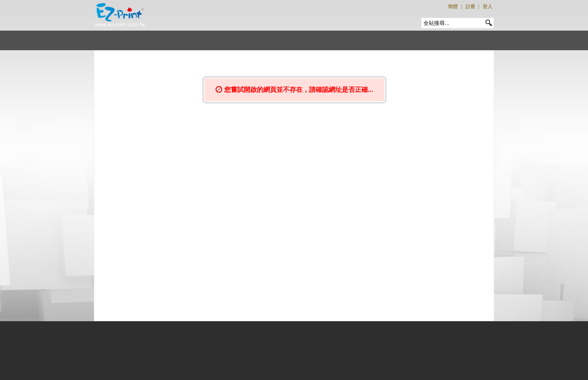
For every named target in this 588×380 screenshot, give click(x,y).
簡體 (453, 7)
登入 (488, 7)
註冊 (470, 7)
